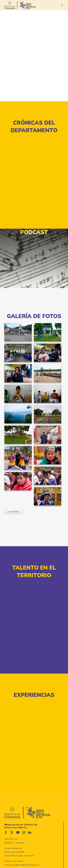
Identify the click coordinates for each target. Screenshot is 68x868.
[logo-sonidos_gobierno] (20, 3)
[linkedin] (30, 832)
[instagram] (24, 832)
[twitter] (12, 832)
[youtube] (18, 832)
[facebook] (6, 832)
